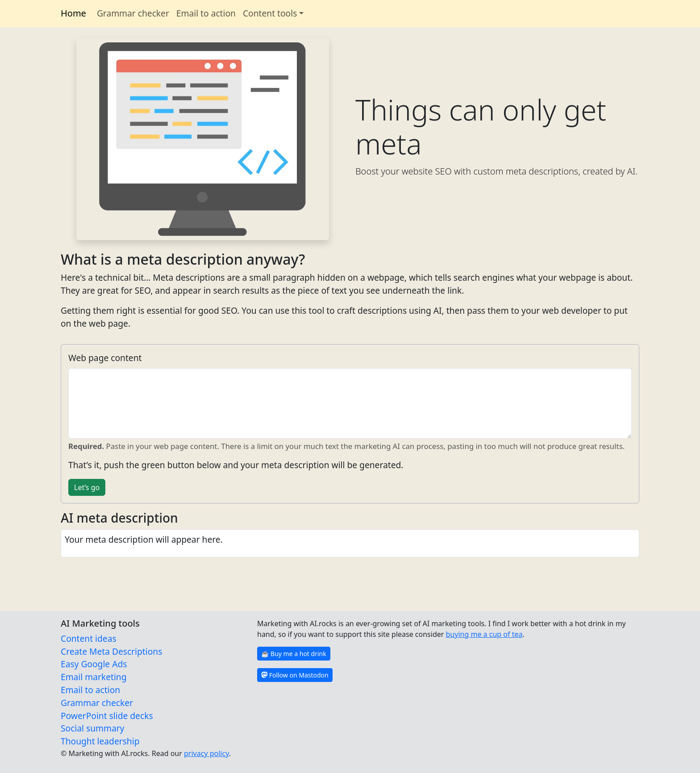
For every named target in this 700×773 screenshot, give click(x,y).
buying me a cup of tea (484, 634)
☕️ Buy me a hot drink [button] (294, 654)
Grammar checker (133, 13)
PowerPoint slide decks (107, 716)
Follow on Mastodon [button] (295, 675)
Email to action (206, 13)
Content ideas (89, 638)
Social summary (92, 728)
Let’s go (87, 487)
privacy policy (206, 753)
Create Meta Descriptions (111, 651)
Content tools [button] (270, 13)
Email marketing (94, 677)
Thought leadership (100, 741)
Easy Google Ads (94, 664)
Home (73, 13)
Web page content (105, 358)
